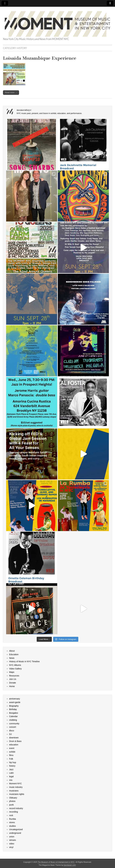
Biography (14, 706)
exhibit (12, 752)
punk (11, 805)
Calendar (13, 716)
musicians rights (17, 794)
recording (13, 812)
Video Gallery (15, 669)
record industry (16, 808)
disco (12, 731)
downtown (14, 738)
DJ (10, 734)
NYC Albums (15, 665)
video (12, 844)
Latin (11, 773)
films (11, 755)
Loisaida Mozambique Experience (40, 58)
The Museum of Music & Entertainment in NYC (56, 862)
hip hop (13, 762)
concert (13, 727)
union (12, 837)
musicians (14, 791)
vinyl (11, 847)
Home (12, 686)
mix (11, 780)
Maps (12, 672)
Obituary (13, 798)
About (12, 651)
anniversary (15, 699)
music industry (16, 787)
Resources (14, 676)
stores (12, 822)
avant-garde (15, 702)
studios (12, 826)
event (12, 748)
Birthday (13, 709)
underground (15, 833)
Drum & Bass (15, 741)
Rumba (13, 819)
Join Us (13, 679)
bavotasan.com (70, 865)
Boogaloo (14, 713)
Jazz (11, 769)
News (12, 658)
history (12, 766)
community (14, 724)
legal (11, 776)
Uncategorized (16, 829)
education (14, 745)
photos (12, 801)
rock (11, 815)
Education (14, 654)
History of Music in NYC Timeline (24, 661)
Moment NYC (15, 784)
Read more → (11, 92)
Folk (11, 759)
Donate (13, 683)
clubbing (13, 720)
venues (13, 840)
